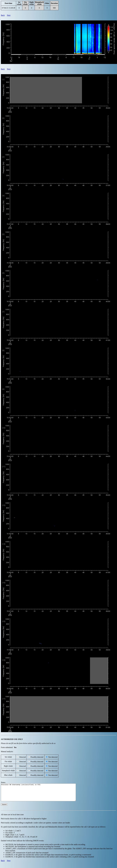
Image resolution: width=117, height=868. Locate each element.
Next (9, 15)
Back (3, 15)
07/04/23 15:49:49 (9, 8)
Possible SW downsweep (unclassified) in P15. (43, 794)
